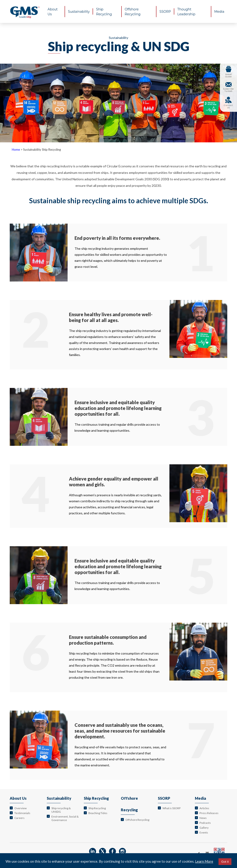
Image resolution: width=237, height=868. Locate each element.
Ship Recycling (96, 798)
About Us (18, 798)
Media (200, 798)
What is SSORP (172, 808)
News (203, 818)
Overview (20, 808)
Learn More (204, 861)
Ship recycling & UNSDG (61, 810)
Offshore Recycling (137, 820)
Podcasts (205, 823)
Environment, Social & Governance (65, 818)
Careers (19, 818)
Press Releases (209, 813)
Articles (204, 808)
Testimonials (22, 813)
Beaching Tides (98, 813)
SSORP (164, 798)
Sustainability (59, 798)
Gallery (204, 828)
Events (204, 832)
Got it (225, 862)
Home (16, 150)
